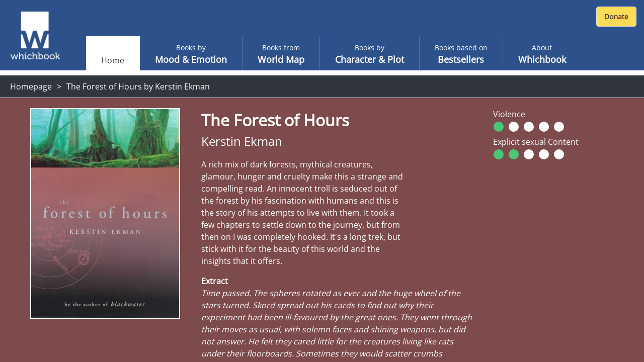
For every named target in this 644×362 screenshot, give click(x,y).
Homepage (31, 86)
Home (113, 60)
